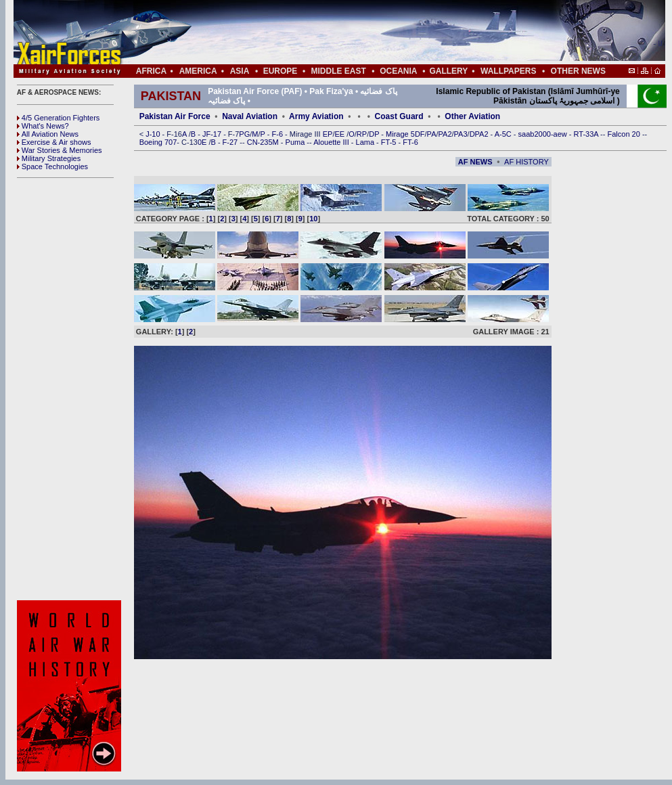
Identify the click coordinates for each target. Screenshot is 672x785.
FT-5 (390, 142)
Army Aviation (316, 116)
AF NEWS (475, 162)
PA (432, 134)
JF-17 (213, 134)
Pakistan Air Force (175, 116)
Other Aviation (472, 116)
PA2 (445, 134)
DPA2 (480, 134)
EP (327, 134)
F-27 (231, 142)
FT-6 (410, 142)
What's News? (43, 126)
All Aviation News (48, 134)
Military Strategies (49, 158)
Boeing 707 (158, 142)
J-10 (154, 134)
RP (362, 134)
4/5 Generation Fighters (60, 118)
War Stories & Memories (60, 150)
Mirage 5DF (405, 134)
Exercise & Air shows (54, 142)
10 (313, 219)
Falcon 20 (625, 134)
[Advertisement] (71, 389)
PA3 (461, 134)
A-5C (504, 134)
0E (203, 142)
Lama (366, 142)
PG (244, 134)
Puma (296, 142)
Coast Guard (399, 116)
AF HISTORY (527, 162)
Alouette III (332, 142)
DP (375, 134)
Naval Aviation (250, 116)
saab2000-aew (544, 134)
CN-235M (264, 142)
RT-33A (587, 134)
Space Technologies (52, 166)
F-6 (279, 134)
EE (340, 134)
